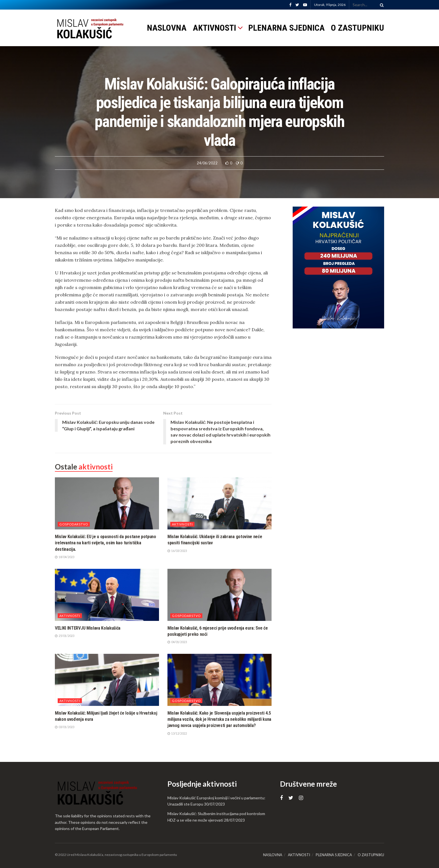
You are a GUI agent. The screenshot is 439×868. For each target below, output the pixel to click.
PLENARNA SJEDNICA (286, 28)
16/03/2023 (177, 551)
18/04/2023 (65, 557)
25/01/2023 (65, 636)
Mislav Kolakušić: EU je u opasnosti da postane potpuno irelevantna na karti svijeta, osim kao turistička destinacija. (106, 543)
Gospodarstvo (74, 524)
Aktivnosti (182, 524)
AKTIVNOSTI (214, 28)
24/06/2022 (207, 163)
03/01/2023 (65, 727)
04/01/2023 (177, 642)
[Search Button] (381, 5)
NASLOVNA (167, 28)
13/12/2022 (177, 733)
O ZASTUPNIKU (358, 28)
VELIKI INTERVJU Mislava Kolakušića (88, 628)
